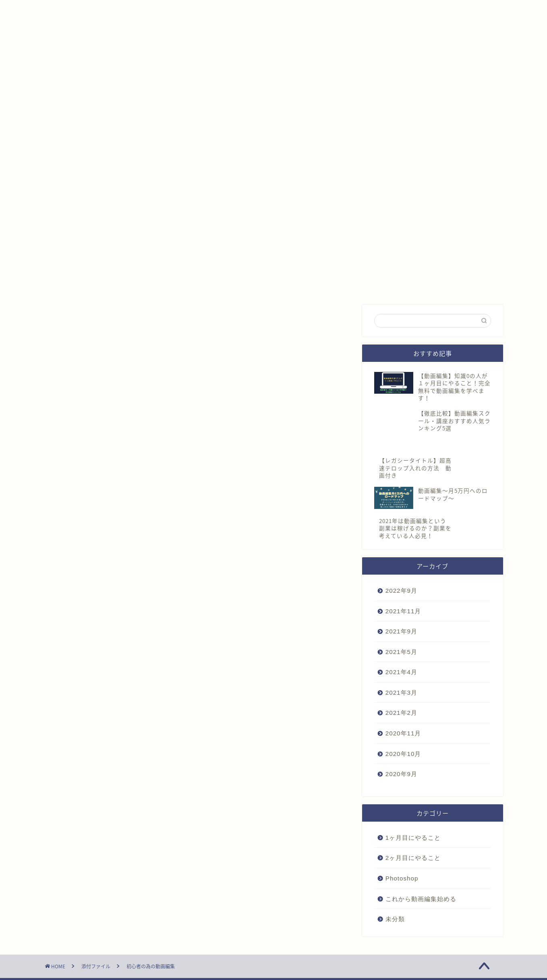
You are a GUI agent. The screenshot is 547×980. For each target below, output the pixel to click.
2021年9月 (401, 615)
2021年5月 (401, 635)
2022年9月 (401, 574)
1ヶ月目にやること (413, 821)
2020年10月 (403, 737)
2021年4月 (401, 655)
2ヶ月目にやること (413, 841)
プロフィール (115, 11)
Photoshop (402, 861)
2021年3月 (401, 676)
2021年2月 (401, 696)
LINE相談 (170, 11)
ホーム (64, 11)
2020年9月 (401, 757)
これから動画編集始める (421, 882)
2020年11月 (403, 716)
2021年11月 (403, 594)
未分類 (395, 902)
